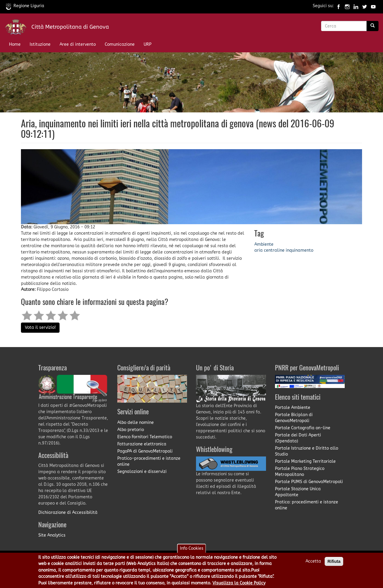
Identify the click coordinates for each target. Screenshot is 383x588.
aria (259, 250)
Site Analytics (52, 535)
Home (15, 44)
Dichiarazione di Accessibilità (68, 513)
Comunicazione (120, 44)
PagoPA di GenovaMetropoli (145, 451)
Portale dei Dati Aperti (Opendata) (298, 438)
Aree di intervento (78, 44)
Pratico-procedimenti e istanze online (149, 461)
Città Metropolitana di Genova (70, 27)
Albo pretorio (131, 430)
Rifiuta (334, 563)
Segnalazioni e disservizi (142, 472)
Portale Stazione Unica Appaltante (298, 492)
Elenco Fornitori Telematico (145, 437)
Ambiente (264, 244)
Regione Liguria (25, 6)
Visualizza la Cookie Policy (239, 585)
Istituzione (40, 44)
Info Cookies (192, 550)
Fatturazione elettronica (142, 444)
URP (148, 44)
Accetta (313, 563)
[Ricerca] (373, 26)
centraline (274, 250)
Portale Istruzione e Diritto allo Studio (307, 451)
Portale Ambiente (293, 408)
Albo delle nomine (136, 423)
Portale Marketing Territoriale (305, 461)
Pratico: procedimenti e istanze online (307, 505)
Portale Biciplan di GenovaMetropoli (294, 418)
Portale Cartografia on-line (303, 428)
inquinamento (300, 250)
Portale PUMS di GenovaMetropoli (309, 482)
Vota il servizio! (40, 327)
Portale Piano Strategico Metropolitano (300, 472)
